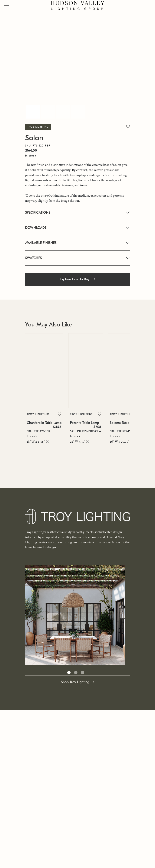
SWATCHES (33, 258)
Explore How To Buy (77, 279)
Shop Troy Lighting (75, 682)
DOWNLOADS (36, 228)
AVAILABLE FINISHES (41, 243)
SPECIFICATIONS (38, 213)
